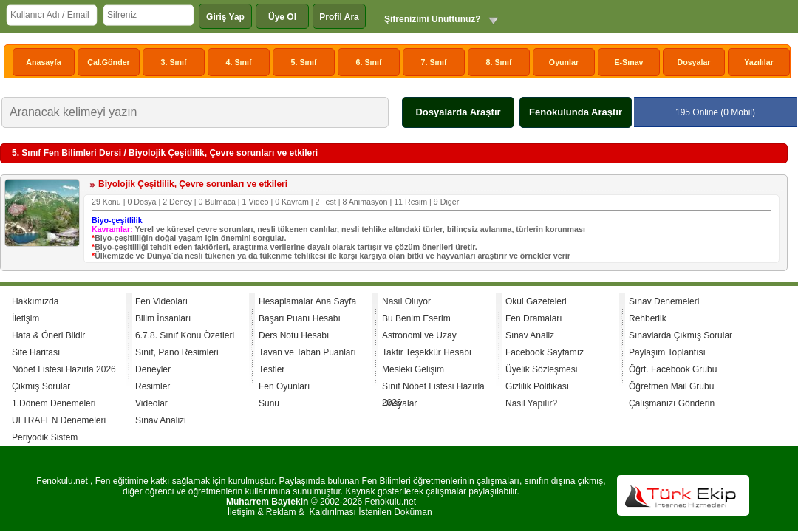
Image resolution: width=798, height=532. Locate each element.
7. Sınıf (434, 62)
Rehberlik (648, 318)
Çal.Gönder (108, 62)
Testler (272, 369)
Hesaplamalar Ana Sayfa (307, 301)
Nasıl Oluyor (406, 301)
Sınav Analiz (530, 335)
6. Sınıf (369, 62)
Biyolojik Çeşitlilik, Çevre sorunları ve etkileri (193, 184)
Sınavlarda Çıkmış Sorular (681, 335)
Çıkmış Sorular (41, 386)
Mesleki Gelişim (413, 369)
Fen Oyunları (284, 386)
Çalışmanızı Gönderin (672, 403)
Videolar (151, 403)
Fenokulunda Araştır (576, 112)
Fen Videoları (161, 301)
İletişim (25, 318)
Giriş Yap (225, 17)
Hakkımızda (35, 301)
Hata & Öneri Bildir (48, 335)
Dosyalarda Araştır (458, 112)
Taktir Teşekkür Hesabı (427, 352)
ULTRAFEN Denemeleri (59, 420)
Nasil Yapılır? (531, 403)
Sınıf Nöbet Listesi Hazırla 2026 (433, 388)
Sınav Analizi (161, 420)
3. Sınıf (174, 62)
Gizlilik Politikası (537, 386)
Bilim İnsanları (163, 318)
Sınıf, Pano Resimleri (177, 352)
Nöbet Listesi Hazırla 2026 (64, 369)
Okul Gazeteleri (536, 301)
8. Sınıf (499, 62)
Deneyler (153, 369)
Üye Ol (282, 17)
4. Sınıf (239, 62)
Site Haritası (36, 352)
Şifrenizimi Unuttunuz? (433, 19)
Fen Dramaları (534, 318)
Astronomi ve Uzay (419, 335)
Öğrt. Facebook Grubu (673, 369)
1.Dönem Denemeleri (54, 403)
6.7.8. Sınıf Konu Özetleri (185, 335)
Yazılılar (759, 62)
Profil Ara (339, 17)
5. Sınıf (304, 62)
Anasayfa (43, 62)
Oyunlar (564, 62)
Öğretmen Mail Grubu (671, 386)
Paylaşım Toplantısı (667, 352)
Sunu (269, 403)
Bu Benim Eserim (416, 318)
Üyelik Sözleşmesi (541, 369)
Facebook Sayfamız (545, 352)
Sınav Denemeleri (664, 301)
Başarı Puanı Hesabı (300, 318)
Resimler (153, 386)
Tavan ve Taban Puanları (307, 352)
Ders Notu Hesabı (294, 335)
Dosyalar (693, 62)
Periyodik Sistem (45, 437)
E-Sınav (628, 62)
